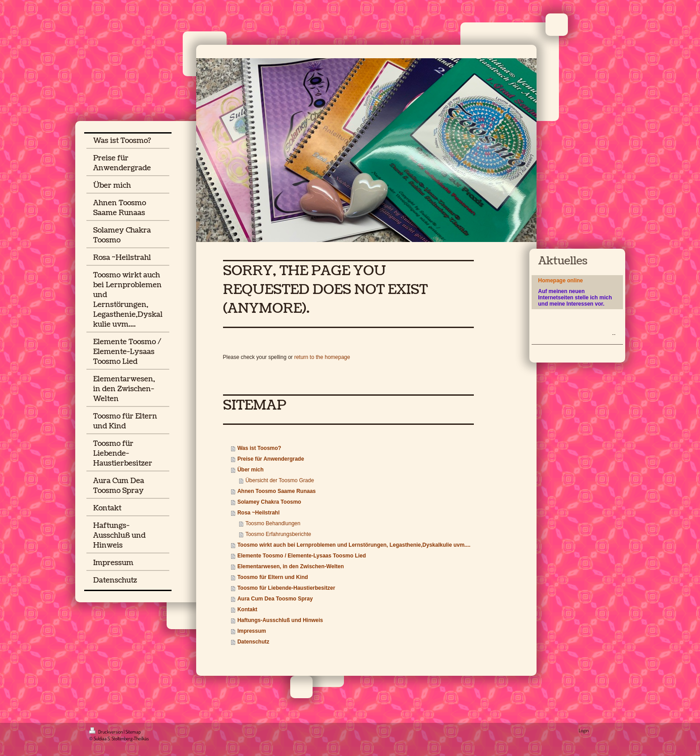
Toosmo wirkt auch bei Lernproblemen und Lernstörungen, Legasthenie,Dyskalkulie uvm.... (354, 545)
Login (584, 730)
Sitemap (133, 732)
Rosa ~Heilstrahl (258, 513)
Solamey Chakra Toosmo (269, 502)
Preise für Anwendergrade (271, 459)
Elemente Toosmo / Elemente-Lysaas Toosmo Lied (302, 556)
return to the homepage (322, 357)
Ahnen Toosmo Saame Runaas (277, 491)
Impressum (252, 631)
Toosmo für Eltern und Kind (273, 577)
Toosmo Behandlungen (273, 523)
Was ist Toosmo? (259, 448)
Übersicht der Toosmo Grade (280, 480)
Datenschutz (253, 642)
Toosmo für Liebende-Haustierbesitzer (286, 588)
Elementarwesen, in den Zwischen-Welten (291, 566)
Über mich (251, 470)
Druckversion (106, 732)
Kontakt (247, 609)
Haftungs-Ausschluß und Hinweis (280, 620)
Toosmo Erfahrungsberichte (278, 534)
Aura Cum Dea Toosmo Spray (275, 599)
